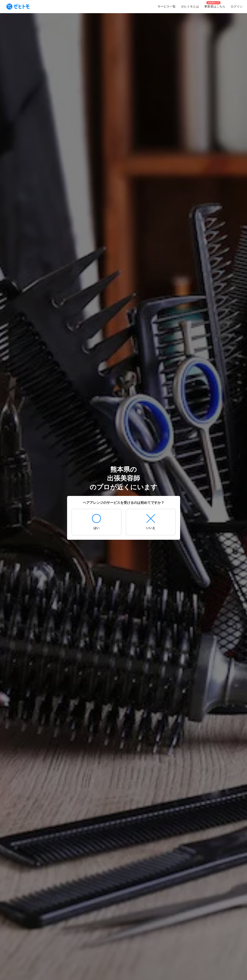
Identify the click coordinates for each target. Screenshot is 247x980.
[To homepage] (18, 7)
